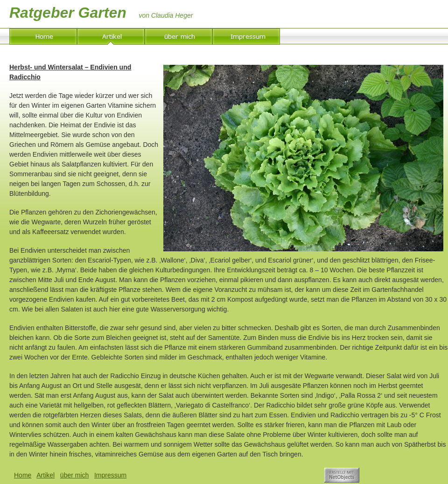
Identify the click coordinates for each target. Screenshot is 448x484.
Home (23, 475)
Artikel (45, 475)
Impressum (110, 475)
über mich (74, 475)
